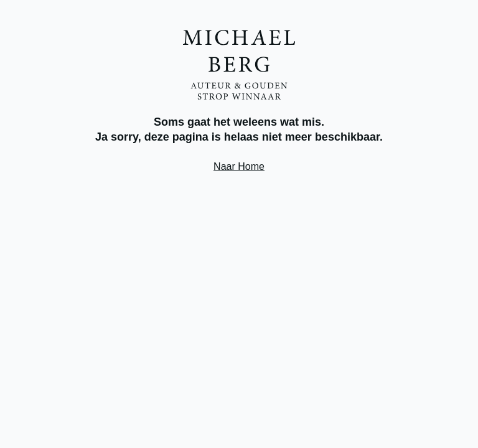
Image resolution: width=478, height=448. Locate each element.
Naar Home (239, 166)
